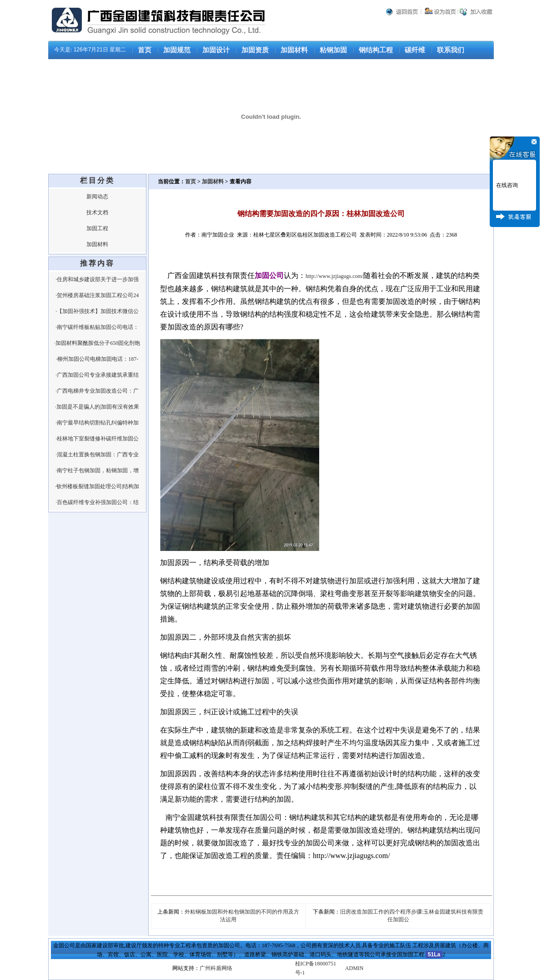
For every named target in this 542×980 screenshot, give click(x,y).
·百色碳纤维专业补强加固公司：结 (97, 502)
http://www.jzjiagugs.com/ (334, 276)
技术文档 (97, 212)
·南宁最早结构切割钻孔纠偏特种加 (97, 423)
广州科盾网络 (216, 968)
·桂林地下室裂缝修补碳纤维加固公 (97, 439)
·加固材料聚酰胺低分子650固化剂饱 (97, 343)
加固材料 (294, 50)
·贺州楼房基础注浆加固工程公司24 (97, 295)
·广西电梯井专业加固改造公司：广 (97, 391)
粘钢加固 (333, 50)
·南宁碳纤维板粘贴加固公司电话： (97, 327)
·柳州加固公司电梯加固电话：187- (97, 359)
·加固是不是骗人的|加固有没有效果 (97, 407)
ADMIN (354, 968)
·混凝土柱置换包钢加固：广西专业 (97, 455)
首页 (145, 50)
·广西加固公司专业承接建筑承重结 (97, 375)
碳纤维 (415, 50)
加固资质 (255, 50)
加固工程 (97, 228)
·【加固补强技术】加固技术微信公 (97, 311)
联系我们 (451, 50)
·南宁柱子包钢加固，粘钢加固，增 (97, 470)
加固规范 (177, 50)
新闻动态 (97, 197)
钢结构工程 (376, 50)
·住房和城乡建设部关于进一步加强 (97, 279)
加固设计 (216, 50)
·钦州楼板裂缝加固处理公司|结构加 (97, 486)
